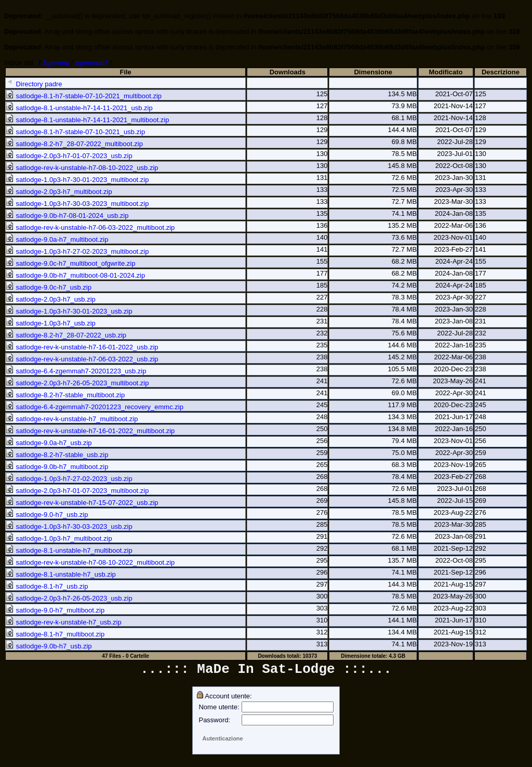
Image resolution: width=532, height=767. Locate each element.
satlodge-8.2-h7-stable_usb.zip (57, 455)
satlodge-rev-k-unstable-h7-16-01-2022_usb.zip (82, 347)
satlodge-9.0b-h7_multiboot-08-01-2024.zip (75, 275)
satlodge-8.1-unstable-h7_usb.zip (61, 574)
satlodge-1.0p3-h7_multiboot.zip (59, 538)
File (125, 72)
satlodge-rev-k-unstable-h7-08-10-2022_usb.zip (82, 168)
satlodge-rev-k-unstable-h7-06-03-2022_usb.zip (82, 359)
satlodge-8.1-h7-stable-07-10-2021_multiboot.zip (84, 96)
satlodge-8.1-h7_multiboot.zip (55, 634)
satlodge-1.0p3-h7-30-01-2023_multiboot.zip (77, 180)
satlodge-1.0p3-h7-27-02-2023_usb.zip (69, 479)
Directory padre (34, 84)
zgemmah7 (91, 63)
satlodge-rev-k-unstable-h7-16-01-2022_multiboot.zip (90, 431)
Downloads (288, 72)
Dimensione (373, 72)
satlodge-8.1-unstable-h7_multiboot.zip (69, 550)
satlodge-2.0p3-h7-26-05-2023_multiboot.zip (77, 383)
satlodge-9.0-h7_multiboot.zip (55, 610)
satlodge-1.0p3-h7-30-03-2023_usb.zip (69, 526)
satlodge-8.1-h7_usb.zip (47, 586)
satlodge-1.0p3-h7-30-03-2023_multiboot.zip (77, 204)
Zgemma (56, 63)
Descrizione (501, 72)
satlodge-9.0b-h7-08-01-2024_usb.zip (67, 216)
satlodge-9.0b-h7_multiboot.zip (57, 467)
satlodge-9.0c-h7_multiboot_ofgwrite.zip (70, 263)
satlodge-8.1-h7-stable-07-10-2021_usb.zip (75, 132)
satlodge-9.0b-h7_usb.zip (49, 646)
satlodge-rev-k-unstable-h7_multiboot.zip (72, 419)
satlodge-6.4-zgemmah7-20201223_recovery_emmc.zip (95, 407)
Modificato (446, 72)
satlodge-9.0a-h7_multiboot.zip (57, 239)
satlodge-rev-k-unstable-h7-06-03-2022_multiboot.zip (90, 227)
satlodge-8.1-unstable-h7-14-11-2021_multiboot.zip (87, 120)
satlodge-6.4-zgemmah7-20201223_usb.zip (76, 371)
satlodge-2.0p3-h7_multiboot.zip (59, 192)
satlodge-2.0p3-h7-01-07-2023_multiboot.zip (77, 491)
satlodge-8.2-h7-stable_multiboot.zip (65, 395)
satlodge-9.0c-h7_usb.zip (49, 287)
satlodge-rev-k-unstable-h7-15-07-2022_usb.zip (82, 503)
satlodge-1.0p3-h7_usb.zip (51, 323)
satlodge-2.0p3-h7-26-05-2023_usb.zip (69, 598)
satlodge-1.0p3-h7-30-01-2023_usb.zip (69, 311)
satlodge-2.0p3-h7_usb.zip (51, 299)
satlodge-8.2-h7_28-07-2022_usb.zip (66, 335)
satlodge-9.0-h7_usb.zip (47, 515)
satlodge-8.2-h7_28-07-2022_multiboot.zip (74, 144)
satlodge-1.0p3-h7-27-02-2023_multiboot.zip (77, 251)
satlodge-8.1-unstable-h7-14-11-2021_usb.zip (79, 108)
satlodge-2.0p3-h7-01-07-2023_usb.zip (69, 156)
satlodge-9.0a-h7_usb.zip (49, 443)
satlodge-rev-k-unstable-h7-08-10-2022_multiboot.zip (90, 562)
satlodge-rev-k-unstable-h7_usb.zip (64, 622)
